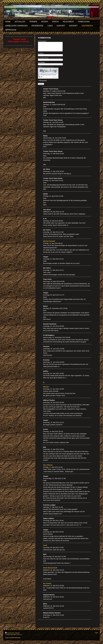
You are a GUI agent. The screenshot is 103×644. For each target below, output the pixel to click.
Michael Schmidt (49, 243)
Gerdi (45, 547)
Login (96, 634)
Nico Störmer (48, 467)
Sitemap (17, 635)
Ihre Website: (41, 64)
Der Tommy (47, 585)
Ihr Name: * (41, 55)
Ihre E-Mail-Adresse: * (49, 60)
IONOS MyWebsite (15, 639)
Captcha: (46, 69)
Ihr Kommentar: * (42, 41)
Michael (46, 389)
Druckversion (10, 635)
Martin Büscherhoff (50, 570)
